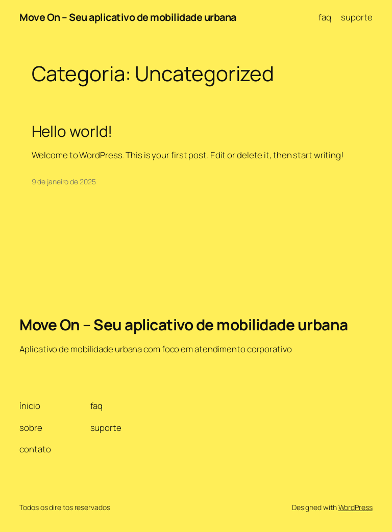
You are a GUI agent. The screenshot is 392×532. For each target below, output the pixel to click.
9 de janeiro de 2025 (64, 182)
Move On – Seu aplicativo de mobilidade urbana (128, 17)
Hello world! (72, 131)
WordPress (356, 507)
